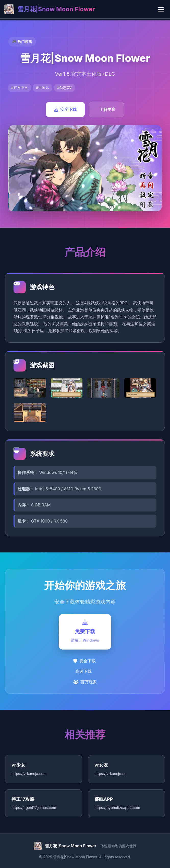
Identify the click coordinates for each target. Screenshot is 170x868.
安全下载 (65, 109)
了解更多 (107, 109)
